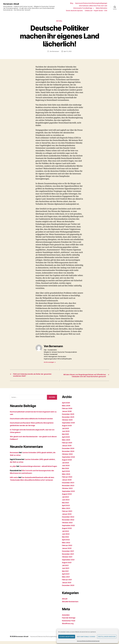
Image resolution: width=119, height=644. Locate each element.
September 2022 (69, 528)
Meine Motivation (102, 8)
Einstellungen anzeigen (107, 637)
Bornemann (55, 52)
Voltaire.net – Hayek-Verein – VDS (96, 11)
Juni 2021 (66, 571)
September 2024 (69, 460)
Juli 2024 (66, 466)
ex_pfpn (13, 469)
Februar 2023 (68, 514)
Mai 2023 (66, 505)
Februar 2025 (68, 446)
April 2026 (66, 406)
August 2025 (67, 428)
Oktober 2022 (68, 526)
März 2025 (66, 443)
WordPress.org (68, 626)
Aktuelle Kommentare (71, 605)
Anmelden (66, 618)
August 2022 (67, 531)
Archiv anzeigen (50, 362)
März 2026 (66, 408)
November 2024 (69, 454)
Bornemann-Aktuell (12, 4)
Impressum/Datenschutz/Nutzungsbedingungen (88, 641)
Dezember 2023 (69, 486)
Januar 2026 (67, 414)
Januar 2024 (67, 483)
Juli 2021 (66, 568)
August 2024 (67, 463)
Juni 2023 (66, 503)
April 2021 (66, 577)
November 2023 (69, 488)
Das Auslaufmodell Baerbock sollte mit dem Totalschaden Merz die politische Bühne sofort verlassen (32, 486)
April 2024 (66, 474)
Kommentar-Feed (69, 624)
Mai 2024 (66, 471)
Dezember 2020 (69, 588)
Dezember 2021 (69, 554)
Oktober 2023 (68, 491)
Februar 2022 (68, 548)
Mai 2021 (66, 574)
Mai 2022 (66, 540)
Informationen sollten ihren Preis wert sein (93, 6)
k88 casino (14, 483)
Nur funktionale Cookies (86, 637)
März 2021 (66, 580)
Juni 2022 (66, 537)
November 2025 (69, 420)
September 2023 (69, 494)
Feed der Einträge (69, 621)
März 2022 (66, 545)
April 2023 (66, 508)
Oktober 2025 (68, 423)
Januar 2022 (67, 551)
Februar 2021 (67, 583)
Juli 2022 (66, 534)
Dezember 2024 (69, 451)
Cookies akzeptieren (67, 637)
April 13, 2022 (68, 52)
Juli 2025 (66, 431)
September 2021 (69, 563)
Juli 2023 (66, 500)
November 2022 (69, 523)
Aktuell (60, 21)
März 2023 (66, 511)
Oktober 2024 (68, 457)
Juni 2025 (66, 434)
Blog (72, 3)
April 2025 (66, 440)
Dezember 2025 (69, 417)
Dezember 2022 (69, 520)
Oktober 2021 (68, 560)
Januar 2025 (67, 448)
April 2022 (66, 543)
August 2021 (67, 565)
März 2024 (66, 477)
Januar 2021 (67, 585)
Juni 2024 (66, 468)
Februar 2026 (68, 411)
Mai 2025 (66, 437)
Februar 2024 (68, 480)
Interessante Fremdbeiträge (83, 8)
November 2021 (69, 557)
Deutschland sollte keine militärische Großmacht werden (33, 421)
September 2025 (69, 426)
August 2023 (67, 497)
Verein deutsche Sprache (74, 11)
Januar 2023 (67, 517)
